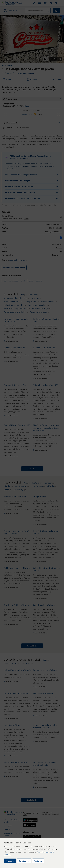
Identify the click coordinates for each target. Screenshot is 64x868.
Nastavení (38, 861)
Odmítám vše (24, 861)
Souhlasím (10, 861)
